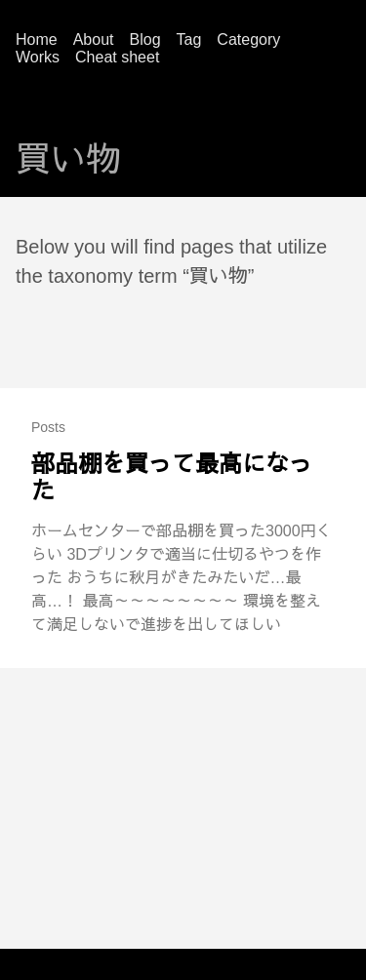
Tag (189, 39)
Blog (145, 39)
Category (248, 39)
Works (38, 57)
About (94, 39)
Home (37, 39)
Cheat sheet (117, 57)
